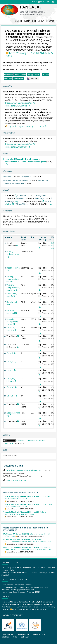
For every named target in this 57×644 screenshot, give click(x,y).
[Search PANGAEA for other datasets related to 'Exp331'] (43, 201)
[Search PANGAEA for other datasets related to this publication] (29, 106)
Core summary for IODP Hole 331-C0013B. (25, 513)
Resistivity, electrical (11, 329)
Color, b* (11, 396)
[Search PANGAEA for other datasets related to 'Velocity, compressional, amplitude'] (17, 290)
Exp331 (18, 201)
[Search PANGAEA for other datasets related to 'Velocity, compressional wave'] (12, 282)
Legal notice (7, 634)
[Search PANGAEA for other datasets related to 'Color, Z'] (15, 370)
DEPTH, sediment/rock (13, 253)
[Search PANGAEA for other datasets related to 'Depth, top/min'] (8, 270)
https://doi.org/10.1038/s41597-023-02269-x (29, 609)
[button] (33, 79)
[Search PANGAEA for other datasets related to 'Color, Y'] (15, 362)
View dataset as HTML (16, 480)
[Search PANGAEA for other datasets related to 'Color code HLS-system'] (18, 347)
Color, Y (10, 362)
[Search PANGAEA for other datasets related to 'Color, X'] (15, 353)
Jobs (15, 637)
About (41, 21)
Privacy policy (40, 634)
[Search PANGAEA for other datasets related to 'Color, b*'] (16, 396)
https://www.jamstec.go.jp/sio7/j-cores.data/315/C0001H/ (20, 104)
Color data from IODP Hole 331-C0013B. (27, 497)
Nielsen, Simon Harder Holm (28, 32)
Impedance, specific (12, 295)
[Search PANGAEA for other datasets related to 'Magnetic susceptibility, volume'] (14, 324)
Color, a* (10, 387)
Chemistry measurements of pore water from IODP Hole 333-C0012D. (28, 548)
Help (34, 21)
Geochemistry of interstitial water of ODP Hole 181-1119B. (28, 540)
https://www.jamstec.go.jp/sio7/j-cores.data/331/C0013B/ (20, 145)
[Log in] (53, 2)
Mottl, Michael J (28, 31)
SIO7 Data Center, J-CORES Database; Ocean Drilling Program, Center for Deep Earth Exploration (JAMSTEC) (29, 47)
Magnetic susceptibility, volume (12, 322)
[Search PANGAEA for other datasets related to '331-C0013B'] (16, 196)
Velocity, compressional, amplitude (13, 287)
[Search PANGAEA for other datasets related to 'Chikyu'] (13, 204)
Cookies (5, 637)
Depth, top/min (13, 268)
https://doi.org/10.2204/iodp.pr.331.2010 (26, 126)
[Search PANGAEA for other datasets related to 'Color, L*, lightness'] (16, 381)
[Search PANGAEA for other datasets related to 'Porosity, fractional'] (16, 313)
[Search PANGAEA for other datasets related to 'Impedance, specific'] (14, 296)
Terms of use (23, 634)
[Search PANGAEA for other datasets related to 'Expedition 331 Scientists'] (40, 248)
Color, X (10, 353)
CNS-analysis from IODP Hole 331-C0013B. (28, 505)
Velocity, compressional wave (13, 279)
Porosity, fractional (11, 312)
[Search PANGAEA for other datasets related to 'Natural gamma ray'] (11, 415)
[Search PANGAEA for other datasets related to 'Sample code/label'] (17, 246)
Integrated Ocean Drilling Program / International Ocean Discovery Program (25, 160)
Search (19, 21)
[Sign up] (48, 2)
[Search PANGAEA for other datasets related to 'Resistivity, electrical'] (16, 330)
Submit (27, 21)
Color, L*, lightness (11, 380)
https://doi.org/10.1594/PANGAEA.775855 (30, 55)
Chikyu (8, 204)
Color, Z (10, 370)
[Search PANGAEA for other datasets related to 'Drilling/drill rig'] (51, 204)
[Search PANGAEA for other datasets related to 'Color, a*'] (16, 387)
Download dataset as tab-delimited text (24, 470)
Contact (50, 21)
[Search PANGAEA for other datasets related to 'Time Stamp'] (18, 336)
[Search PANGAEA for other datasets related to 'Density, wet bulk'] (12, 304)
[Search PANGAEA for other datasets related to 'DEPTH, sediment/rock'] (8, 257)
